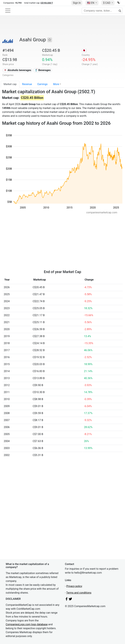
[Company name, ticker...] (102, 11)
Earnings (42, 84)
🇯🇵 (84, 50)
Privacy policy (74, 586)
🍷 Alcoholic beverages (17, 70)
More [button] (56, 84)
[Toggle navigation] (8, 11)
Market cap (10, 84)
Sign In (77, 3)
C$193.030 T (47, 3)
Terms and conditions (79, 593)
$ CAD (107, 3)
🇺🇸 (91, 3)
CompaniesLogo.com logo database (27, 624)
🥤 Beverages (43, 70)
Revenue (27, 84)
